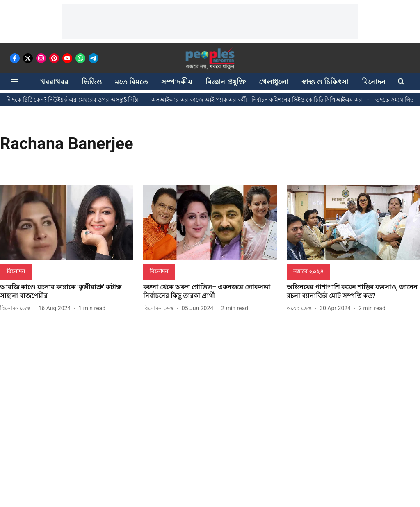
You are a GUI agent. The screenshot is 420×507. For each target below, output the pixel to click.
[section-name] (16, 271)
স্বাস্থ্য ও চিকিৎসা (325, 82)
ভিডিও (92, 82)
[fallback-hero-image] (67, 223)
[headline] (67, 292)
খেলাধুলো (274, 82)
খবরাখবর (54, 82)
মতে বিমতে (131, 82)
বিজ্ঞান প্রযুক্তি (225, 82)
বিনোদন (374, 82)
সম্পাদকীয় (177, 82)
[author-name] (17, 308)
